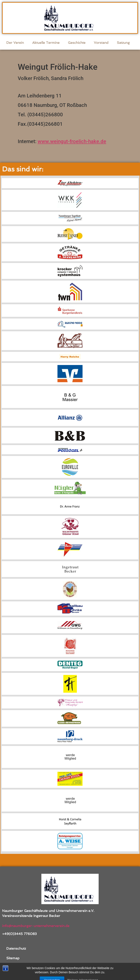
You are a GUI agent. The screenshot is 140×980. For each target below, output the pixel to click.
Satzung (123, 43)
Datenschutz (16, 948)
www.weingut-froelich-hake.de (72, 141)
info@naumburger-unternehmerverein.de (36, 926)
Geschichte (77, 43)
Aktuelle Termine (46, 43)
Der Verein (15, 43)
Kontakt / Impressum (23, 968)
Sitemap (13, 958)
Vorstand (101, 43)
